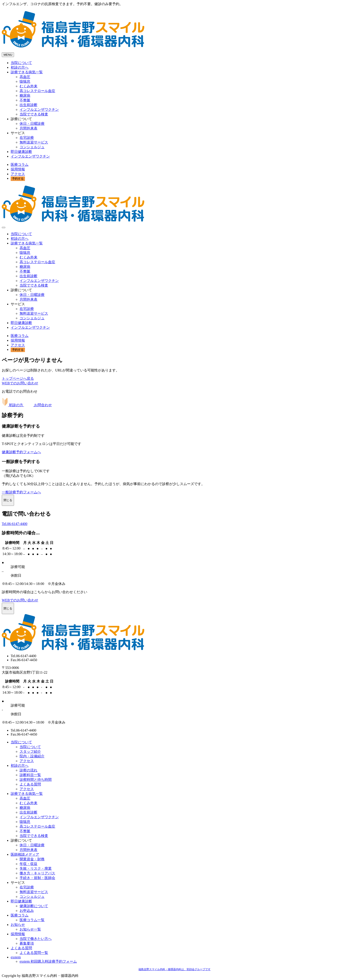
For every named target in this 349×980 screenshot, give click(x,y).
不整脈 (25, 100)
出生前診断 (28, 105)
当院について (21, 63)
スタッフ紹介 (30, 751)
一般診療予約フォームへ (21, 492)
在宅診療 (27, 138)
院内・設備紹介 (32, 756)
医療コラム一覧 (32, 920)
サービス (18, 133)
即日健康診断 (21, 152)
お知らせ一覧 (30, 929)
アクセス (18, 174)
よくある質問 (30, 784)
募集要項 (27, 943)
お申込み (27, 911)
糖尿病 (25, 95)
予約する (18, 179)
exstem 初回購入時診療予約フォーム (48, 961)
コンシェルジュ (32, 147)
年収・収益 (28, 864)
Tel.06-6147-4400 (15, 524)
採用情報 (18, 169)
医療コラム (20, 165)
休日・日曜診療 (32, 124)
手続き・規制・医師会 (37, 878)
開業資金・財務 (32, 859)
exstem (16, 957)
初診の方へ (20, 67)
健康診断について (34, 906)
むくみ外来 (28, 86)
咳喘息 (25, 81)
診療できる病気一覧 (27, 72)
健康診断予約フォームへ (21, 452)
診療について (21, 119)
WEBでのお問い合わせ (20, 383)
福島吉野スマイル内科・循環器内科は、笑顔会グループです (174, 969)
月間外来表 (28, 128)
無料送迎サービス (34, 142)
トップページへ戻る (18, 378)
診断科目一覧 (30, 775)
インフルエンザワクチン (39, 110)
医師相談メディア (25, 854)
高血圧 (25, 77)
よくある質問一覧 (34, 953)
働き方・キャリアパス (37, 873)
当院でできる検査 (34, 114)
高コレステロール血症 (37, 91)
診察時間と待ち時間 (36, 780)
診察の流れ (28, 770)
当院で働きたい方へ (36, 939)
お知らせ (18, 925)
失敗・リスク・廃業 (36, 868)
